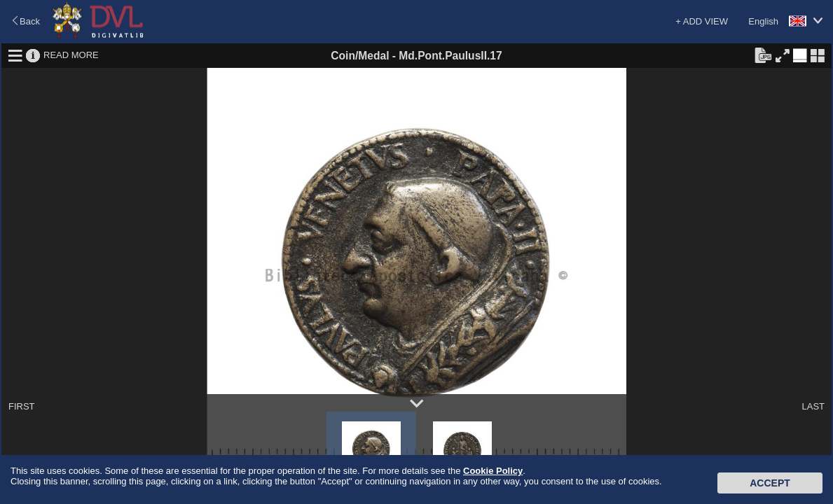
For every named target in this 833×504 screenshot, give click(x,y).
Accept (770, 483)
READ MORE (71, 55)
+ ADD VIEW (702, 21)
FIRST (22, 406)
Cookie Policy (493, 471)
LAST (813, 406)
